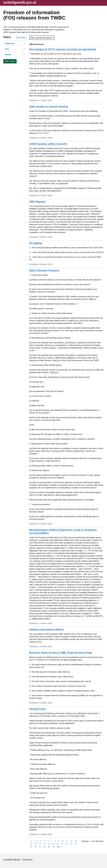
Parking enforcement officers (47, 629)
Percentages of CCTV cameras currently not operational (63, 49)
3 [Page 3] (38, 841)
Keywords (13, 43)
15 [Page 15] (36, 844)
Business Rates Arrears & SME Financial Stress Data (61, 653)
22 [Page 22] (67, 844)
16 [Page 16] (40, 844)
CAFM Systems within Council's (48, 144)
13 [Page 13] (76, 841)
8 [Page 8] (55, 841)
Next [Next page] (59, 847)
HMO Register (38, 202)
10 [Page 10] (63, 841)
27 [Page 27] (40, 847)
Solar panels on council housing (49, 106)
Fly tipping (36, 243)
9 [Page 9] (59, 841)
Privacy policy (27, 859)
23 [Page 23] (71, 844)
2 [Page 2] (34, 841)
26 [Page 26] (36, 847)
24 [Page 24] (75, 844)
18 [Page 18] (49, 844)
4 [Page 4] (41, 841)
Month (11, 54)
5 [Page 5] (45, 841)
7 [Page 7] (52, 841)
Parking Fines (37, 709)
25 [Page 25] (31, 847)
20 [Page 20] (58, 844)
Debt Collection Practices (44, 270)
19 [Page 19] (53, 844)
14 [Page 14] (31, 844)
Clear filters (21, 37)
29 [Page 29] (49, 847)
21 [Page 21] (62, 844)
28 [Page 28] (44, 847)
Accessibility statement (12, 859)
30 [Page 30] (53, 847)
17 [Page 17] (44, 844)
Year (10, 49)
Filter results (10, 61)
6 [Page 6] (48, 841)
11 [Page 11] (67, 841)
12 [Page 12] (71, 841)
